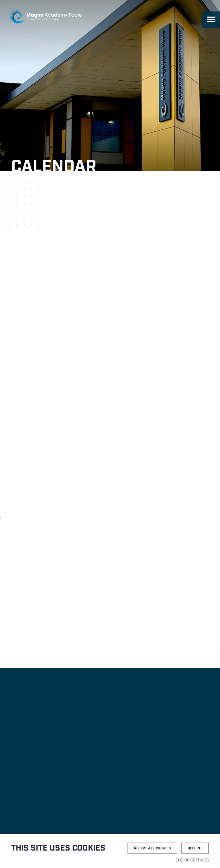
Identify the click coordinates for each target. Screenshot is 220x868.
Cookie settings (192, 860)
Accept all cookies (152, 848)
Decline (195, 848)
